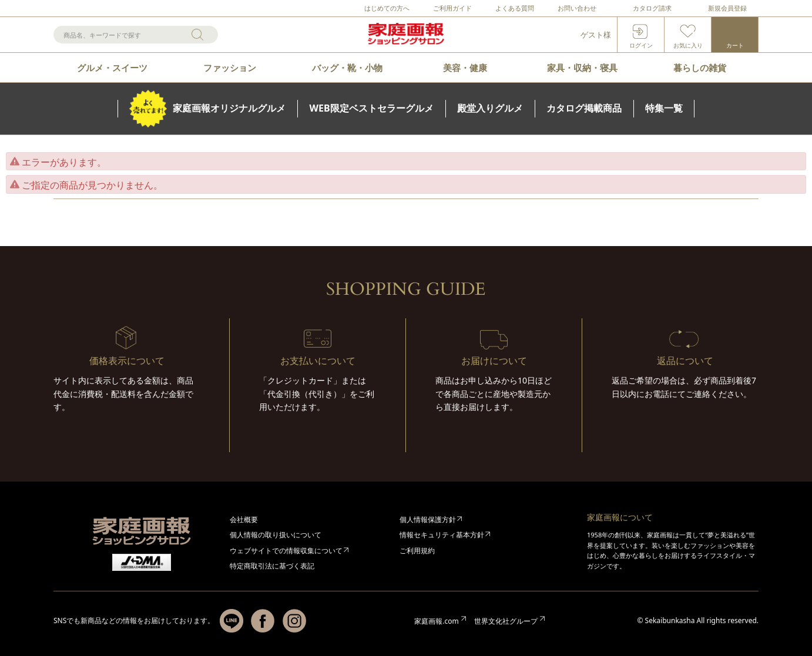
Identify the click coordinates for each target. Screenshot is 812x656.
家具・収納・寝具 (582, 68)
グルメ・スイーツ (112, 68)
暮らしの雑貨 (700, 68)
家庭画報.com (436, 621)
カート (735, 45)
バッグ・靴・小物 (347, 68)
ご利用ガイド (452, 8)
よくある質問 (515, 8)
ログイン (641, 45)
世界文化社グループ (506, 621)
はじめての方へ (387, 8)
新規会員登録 (727, 8)
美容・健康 (465, 68)
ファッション (230, 68)
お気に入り (688, 45)
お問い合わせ (577, 8)
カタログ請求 (652, 8)
